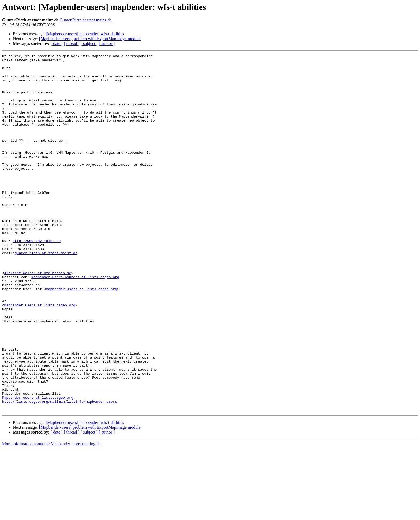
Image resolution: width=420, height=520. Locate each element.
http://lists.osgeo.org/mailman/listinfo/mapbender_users (60, 471)
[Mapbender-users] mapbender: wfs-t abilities (85, 34)
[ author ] (107, 44)
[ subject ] (89, 44)
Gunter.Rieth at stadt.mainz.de (86, 20)
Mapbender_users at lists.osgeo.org (38, 466)
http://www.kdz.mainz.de (37, 278)
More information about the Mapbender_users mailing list (52, 515)
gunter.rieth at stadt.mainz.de (46, 293)
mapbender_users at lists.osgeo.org (82, 336)
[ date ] (57, 44)
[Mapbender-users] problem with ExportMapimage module (90, 39)
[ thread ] (72, 44)
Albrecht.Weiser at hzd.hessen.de (38, 317)
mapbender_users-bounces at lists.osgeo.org (75, 322)
